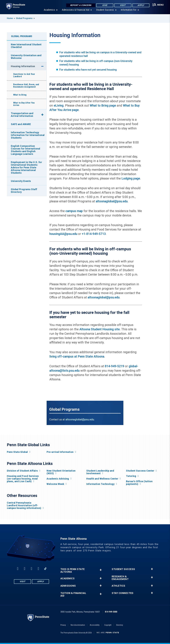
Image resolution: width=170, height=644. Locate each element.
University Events (21, 181)
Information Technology (100, 484)
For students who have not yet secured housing (88, 70)
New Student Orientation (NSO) (61, 472)
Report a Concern (80, 5)
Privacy (63, 625)
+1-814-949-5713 (94, 234)
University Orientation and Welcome (26, 57)
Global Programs (24, 18)
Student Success (105, 11)
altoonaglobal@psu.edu (112, 201)
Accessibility (95, 625)
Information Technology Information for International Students (28, 135)
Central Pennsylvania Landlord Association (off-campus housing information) (24, 505)
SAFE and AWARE (21, 124)
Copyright (108, 625)
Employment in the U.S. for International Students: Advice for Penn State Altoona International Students (26, 167)
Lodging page (131, 179)
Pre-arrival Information (60, 452)
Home (10, 18)
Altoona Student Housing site (100, 329)
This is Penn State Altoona (73, 571)
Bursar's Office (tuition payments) (139, 483)
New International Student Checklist (26, 46)
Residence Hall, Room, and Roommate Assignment (26, 86)
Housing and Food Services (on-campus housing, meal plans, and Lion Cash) (23, 479)
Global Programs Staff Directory (24, 191)
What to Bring (20, 95)
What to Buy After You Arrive (24, 104)
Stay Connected (122, 593)
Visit (123, 5)
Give (105, 5)
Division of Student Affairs (22, 471)
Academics (49, 11)
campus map (74, 211)
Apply (141, 5)
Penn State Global (17, 452)
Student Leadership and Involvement (100, 472)
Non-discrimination (78, 625)
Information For (129, 11)
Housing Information (23, 66)
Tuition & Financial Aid (73, 594)
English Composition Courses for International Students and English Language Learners (26, 150)
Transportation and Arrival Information (22, 115)
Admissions (68, 586)
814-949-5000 (111, 612)
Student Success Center (140, 471)
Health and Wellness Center (102, 479)
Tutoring (131, 476)
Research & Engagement (120, 578)
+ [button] (101, 570)
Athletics (118, 586)
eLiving (59, 106)
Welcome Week (55, 484)
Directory (120, 625)
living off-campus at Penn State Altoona (77, 357)
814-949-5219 (114, 366)
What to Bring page (103, 106)
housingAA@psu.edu (63, 234)
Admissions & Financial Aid (75, 11)
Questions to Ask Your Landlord (24, 75)
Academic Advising (58, 479)
